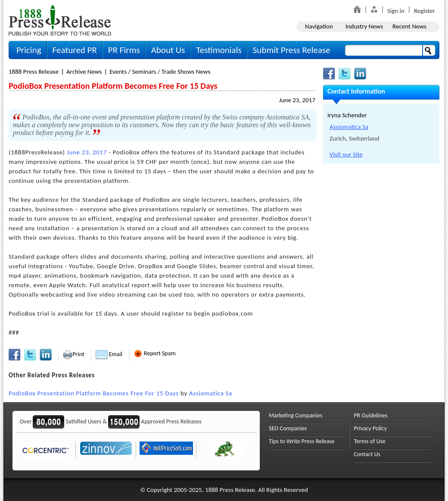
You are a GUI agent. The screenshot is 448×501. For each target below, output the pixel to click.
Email (109, 354)
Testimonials (219, 50)
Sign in (396, 11)
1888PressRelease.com (60, 20)
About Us (168, 50)
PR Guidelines (371, 415)
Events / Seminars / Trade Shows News (160, 72)
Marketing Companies (296, 415)
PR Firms (124, 50)
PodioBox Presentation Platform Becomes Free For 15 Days (94, 393)
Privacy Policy (371, 428)
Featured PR (75, 50)
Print (73, 354)
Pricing (29, 50)
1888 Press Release (34, 72)
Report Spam (155, 353)
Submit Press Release (292, 50)
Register (425, 11)
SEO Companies (288, 428)
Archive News (84, 72)
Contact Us (367, 454)
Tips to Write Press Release (302, 441)
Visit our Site (346, 154)
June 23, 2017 (297, 100)
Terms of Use (370, 441)
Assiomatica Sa (211, 393)
